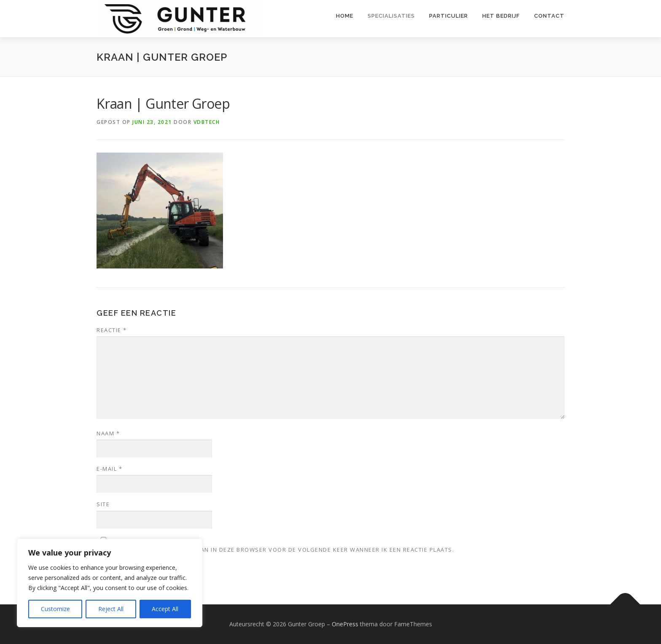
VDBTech (207, 122)
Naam (108, 433)
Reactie (112, 330)
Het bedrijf (501, 16)
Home (345, 16)
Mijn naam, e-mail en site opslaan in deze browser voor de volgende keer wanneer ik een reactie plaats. (275, 550)
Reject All (111, 609)
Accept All (165, 609)
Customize (55, 609)
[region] (110, 583)
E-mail (109, 469)
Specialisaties (391, 16)
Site (103, 504)
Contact (549, 16)
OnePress (345, 624)
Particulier (449, 16)
